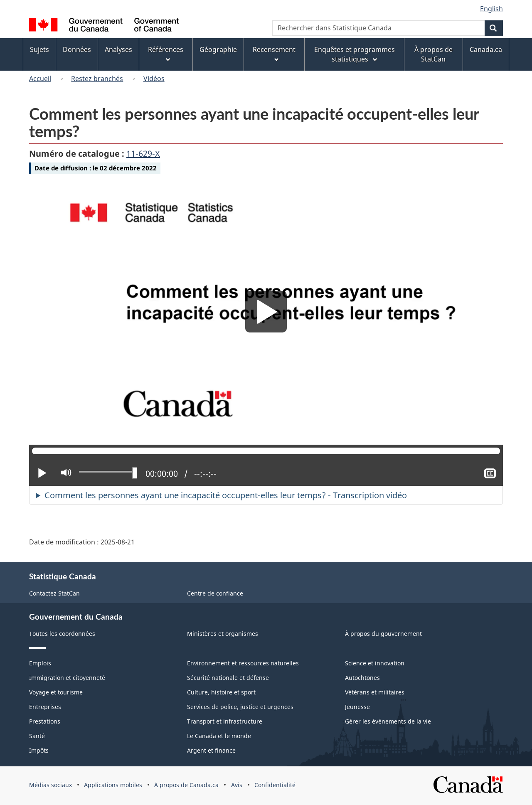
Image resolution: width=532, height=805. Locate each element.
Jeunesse (357, 707)
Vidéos (154, 79)
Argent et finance (211, 750)
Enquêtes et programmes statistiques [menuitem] (355, 54)
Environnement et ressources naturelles (243, 663)
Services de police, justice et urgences (240, 707)
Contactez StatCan (54, 593)
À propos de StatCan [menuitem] (433, 54)
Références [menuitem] (166, 54)
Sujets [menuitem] (39, 49)
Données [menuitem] (77, 49)
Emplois (40, 663)
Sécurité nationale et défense (228, 678)
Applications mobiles (113, 785)
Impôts (39, 750)
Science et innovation (375, 663)
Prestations (45, 721)
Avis (237, 785)
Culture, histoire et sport (221, 692)
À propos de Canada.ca (186, 785)
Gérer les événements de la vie (388, 721)
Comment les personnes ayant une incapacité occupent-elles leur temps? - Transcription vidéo (226, 495)
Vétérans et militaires (375, 692)
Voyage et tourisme (56, 692)
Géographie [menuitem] (218, 49)
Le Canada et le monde (219, 736)
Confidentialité (275, 785)
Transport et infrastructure (225, 721)
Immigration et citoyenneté (67, 678)
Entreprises (45, 707)
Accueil (40, 79)
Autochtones (362, 678)
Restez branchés (97, 79)
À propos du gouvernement (383, 634)
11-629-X (143, 154)
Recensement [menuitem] (274, 54)
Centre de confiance (215, 593)
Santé (37, 736)
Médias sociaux (50, 785)
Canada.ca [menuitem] (486, 49)
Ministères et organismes (223, 634)
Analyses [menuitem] (118, 49)
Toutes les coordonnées (62, 634)
